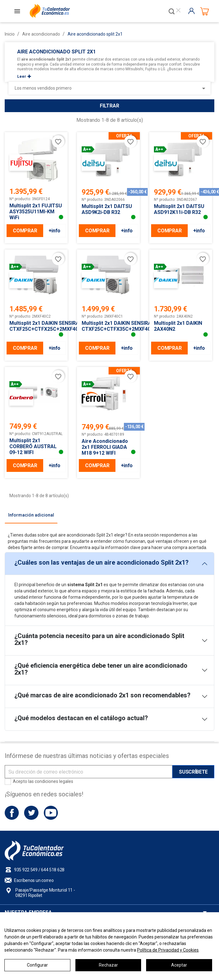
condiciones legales (54, 781)
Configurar (37, 965)
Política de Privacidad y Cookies (168, 950)
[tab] (31, 515)
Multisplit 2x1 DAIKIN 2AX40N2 (178, 326)
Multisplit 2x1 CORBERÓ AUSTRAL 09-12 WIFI (33, 446)
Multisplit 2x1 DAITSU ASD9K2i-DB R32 (107, 209)
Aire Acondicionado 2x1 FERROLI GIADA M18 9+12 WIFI (105, 447)
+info (54, 231)
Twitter (31, 813)
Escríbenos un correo (34, 880)
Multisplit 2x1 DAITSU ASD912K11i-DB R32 (179, 209)
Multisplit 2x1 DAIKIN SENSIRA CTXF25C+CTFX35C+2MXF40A (108, 326)
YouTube (51, 813)
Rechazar (108, 965)
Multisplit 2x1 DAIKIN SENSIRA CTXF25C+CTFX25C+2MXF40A (36, 326)
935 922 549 (26, 870)
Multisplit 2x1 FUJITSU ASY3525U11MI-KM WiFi (36, 212)
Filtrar (109, 106)
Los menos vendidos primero (111, 88)
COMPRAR (25, 231)
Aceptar (179, 965)
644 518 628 (53, 870)
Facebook (12, 813)
